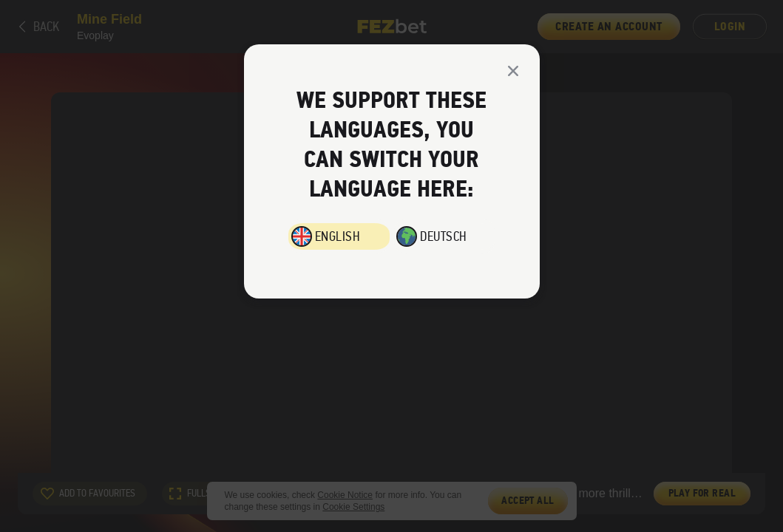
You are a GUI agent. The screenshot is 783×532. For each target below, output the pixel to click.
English (338, 236)
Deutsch (444, 236)
